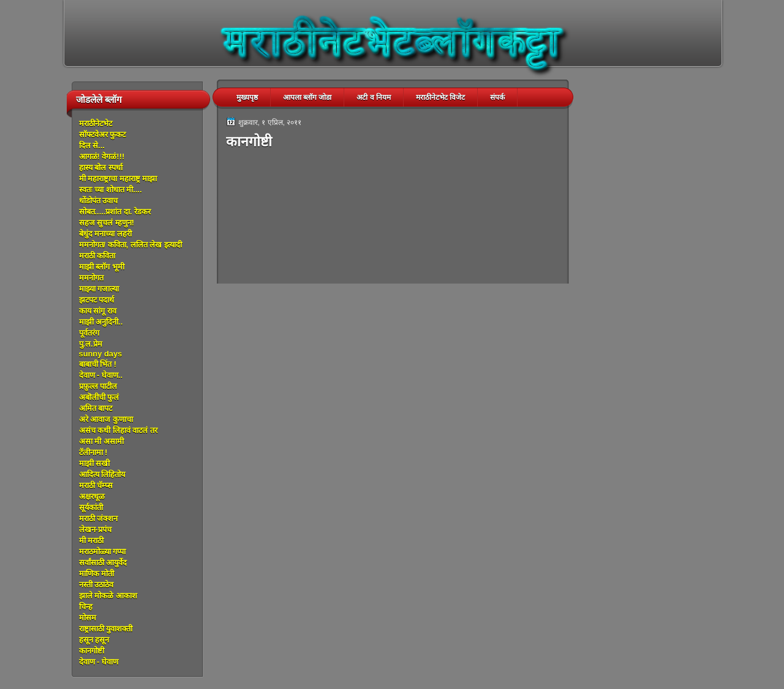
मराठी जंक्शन (99, 518)
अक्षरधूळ (92, 496)
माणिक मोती (97, 574)
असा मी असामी (101, 441)
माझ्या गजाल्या (99, 289)
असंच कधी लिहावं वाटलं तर (118, 430)
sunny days (101, 354)
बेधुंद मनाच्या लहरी (105, 234)
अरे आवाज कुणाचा (106, 419)
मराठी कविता (97, 256)
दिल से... (92, 145)
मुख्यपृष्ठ (247, 97)
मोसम (88, 618)
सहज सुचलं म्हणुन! (107, 223)
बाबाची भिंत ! (98, 364)
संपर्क (497, 97)
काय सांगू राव (98, 311)
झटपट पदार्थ (97, 300)
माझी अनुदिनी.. (101, 322)
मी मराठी (92, 540)
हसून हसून (94, 640)
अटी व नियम (374, 97)
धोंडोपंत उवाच (99, 201)
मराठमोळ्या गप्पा (103, 552)
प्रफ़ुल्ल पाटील (98, 386)
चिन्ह (86, 607)
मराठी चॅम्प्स (96, 485)
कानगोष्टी (92, 651)
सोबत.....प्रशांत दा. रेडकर (115, 212)
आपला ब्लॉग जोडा (307, 97)
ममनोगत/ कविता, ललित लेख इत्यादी (130, 245)
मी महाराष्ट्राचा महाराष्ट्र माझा (118, 179)
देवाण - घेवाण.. (101, 375)
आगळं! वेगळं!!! (102, 156)
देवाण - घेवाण (99, 662)
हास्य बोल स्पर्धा (101, 168)
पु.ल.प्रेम (91, 344)
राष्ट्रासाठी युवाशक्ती (106, 629)
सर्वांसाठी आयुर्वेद (103, 563)
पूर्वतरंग (89, 333)
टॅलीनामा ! (93, 452)
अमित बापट (96, 408)
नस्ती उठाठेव (96, 585)
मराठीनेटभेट (96, 123)
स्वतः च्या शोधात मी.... (111, 190)
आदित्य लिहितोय (102, 474)
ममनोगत (91, 278)
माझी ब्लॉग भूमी (102, 267)
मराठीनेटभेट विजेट (440, 97)
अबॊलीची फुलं (99, 397)
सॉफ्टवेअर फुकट (103, 134)
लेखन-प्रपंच (95, 529)
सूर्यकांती (91, 507)
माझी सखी (95, 463)
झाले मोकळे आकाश (108, 596)
